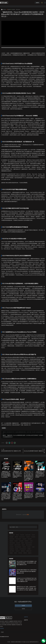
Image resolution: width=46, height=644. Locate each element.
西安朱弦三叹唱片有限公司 (16, 642)
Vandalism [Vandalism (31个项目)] (12, 549)
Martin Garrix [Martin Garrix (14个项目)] (12, 543)
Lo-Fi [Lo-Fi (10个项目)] (31, 541)
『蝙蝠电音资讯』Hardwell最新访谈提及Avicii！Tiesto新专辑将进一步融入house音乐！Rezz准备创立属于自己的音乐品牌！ (40, 474)
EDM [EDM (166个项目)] (16, 537)
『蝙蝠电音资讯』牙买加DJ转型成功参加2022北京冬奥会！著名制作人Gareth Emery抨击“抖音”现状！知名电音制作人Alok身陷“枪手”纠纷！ (6, 496)
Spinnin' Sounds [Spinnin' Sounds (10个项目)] (18, 545)
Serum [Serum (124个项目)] (11, 545)
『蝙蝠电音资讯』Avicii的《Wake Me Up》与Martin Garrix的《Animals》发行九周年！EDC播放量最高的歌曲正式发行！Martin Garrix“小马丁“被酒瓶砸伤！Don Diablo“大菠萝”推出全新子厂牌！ (29, 476)
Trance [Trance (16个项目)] (29, 547)
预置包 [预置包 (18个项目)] (25, 553)
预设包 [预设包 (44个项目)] (30, 553)
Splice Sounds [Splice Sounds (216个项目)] (29, 545)
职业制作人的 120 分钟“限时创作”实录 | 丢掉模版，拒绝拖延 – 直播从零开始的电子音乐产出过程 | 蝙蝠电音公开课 (27, 580)
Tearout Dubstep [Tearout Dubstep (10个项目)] (18, 547)
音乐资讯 (13, 9)
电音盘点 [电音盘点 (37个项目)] (18, 551)
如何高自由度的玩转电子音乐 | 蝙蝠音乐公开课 (11, 451)
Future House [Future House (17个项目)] (18, 539)
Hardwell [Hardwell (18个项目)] (24, 539)
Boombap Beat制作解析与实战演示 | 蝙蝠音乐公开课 (34, 452)
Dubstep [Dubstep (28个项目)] (11, 537)
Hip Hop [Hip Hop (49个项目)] (30, 539)
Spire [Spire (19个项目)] (23, 545)
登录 (28, 515)
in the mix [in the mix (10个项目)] (21, 541)
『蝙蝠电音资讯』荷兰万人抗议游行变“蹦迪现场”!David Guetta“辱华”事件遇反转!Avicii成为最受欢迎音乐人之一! (29, 496)
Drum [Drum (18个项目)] (33, 535)
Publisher (4, 10)
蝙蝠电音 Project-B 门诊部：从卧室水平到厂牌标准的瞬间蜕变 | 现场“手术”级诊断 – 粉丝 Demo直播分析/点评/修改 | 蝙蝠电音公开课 (27, 588)
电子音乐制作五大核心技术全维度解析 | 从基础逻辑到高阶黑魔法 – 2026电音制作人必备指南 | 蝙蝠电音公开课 (27, 563)
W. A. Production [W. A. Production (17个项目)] (23, 549)
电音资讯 (9, 9)
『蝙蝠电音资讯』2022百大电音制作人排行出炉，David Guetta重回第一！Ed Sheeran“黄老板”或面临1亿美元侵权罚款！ (17, 474)
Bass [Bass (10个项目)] (17, 535)
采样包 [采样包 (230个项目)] (20, 553)
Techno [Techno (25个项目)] (24, 547)
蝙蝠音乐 (4, 435)
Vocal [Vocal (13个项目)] (17, 549)
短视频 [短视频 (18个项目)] (11, 553)
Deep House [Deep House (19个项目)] (28, 535)
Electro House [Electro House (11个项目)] (22, 537)
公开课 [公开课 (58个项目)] (29, 549)
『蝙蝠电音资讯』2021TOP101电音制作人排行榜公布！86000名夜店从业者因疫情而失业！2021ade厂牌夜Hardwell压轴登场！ (6, 474)
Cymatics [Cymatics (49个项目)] (22, 535)
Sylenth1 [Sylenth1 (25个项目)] (12, 547)
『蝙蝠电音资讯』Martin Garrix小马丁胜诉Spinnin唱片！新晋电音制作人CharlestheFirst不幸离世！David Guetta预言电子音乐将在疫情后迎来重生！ (17, 496)
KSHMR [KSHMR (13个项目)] (26, 541)
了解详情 (23, 609)
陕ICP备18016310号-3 (34, 642)
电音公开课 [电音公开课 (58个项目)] (12, 551)
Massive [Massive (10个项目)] (18, 543)
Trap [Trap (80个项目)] (33, 547)
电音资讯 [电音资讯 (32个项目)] (23, 551)
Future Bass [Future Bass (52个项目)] (12, 539)
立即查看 (23, 606)
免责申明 (26, 620)
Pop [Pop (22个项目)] (23, 543)
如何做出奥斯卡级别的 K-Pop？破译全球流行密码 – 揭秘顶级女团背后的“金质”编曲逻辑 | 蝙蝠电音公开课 (27, 571)
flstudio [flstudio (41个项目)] (28, 537)
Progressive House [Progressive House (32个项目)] (29, 543)
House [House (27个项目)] (16, 541)
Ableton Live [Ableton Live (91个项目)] (12, 535)
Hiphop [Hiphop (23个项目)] (11, 541)
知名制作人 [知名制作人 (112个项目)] (29, 551)
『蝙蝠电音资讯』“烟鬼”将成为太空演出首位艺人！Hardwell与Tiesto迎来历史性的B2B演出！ (40, 495)
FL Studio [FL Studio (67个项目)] (33, 537)
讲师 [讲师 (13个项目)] (16, 553)
